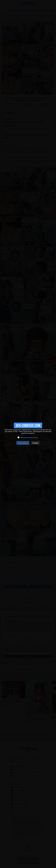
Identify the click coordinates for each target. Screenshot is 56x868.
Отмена (35, 443)
